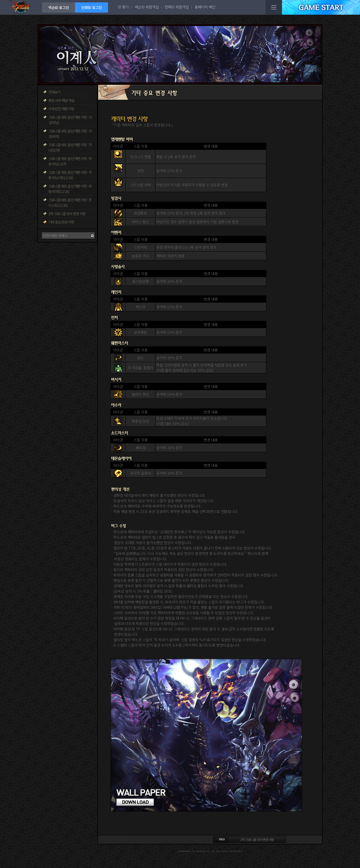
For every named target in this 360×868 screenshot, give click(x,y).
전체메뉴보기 (274, 7)
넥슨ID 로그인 (59, 7)
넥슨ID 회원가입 (147, 7)
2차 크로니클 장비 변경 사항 (67, 213)
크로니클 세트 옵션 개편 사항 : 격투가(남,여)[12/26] (70, 175)
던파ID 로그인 (92, 7)
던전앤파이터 (21, 7)
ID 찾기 (123, 7)
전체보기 (54, 92)
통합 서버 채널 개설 (61, 100)
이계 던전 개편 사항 (61, 109)
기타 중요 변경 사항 (61, 222)
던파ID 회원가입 (177, 7)
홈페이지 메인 (205, 7)
